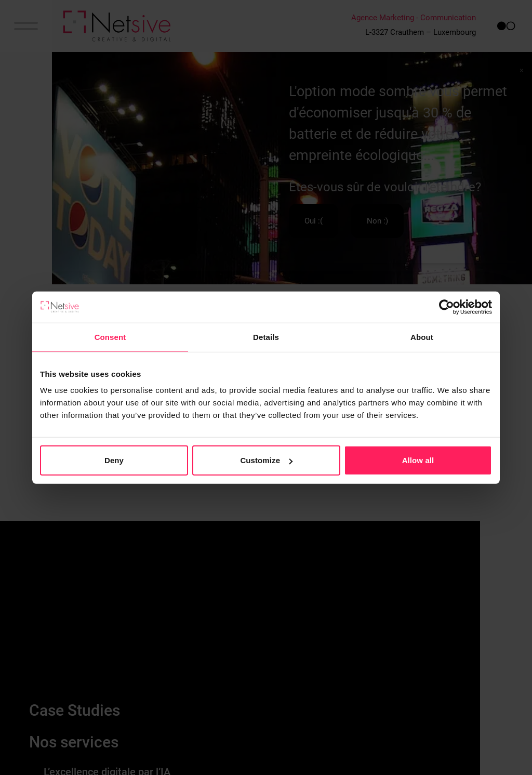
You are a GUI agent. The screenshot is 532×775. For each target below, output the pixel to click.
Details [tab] (266, 337)
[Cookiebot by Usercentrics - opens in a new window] (447, 307)
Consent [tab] (110, 337)
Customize (266, 460)
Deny (114, 460)
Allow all (418, 460)
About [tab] (422, 337)
